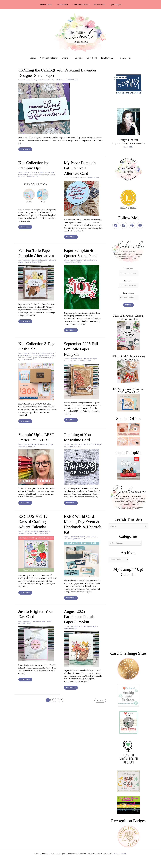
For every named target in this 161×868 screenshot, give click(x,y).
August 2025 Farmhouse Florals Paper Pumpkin (80, 620)
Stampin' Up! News (39, 448)
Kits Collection (40, 178)
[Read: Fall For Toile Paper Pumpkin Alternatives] (37, 286)
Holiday (32, 178)
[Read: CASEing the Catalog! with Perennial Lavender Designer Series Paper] (45, 112)
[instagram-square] (124, 229)
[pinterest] (132, 229)
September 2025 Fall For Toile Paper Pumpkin (82, 352)
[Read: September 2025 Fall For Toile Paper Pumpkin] (83, 385)
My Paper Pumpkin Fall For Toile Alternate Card (81, 171)
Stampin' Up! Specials (34, 363)
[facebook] (116, 229)
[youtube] (141, 229)
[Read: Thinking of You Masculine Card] (83, 471)
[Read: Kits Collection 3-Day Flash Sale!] (37, 385)
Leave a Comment (25, 83)
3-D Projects (36, 176)
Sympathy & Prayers (61, 83)
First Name (128, 272)
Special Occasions (31, 180)
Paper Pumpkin (24, 266)
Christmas (36, 535)
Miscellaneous (83, 181)
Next (100, 704)
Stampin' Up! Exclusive (26, 537)
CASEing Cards (37, 83)
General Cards (48, 83)
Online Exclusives (31, 361)
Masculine (92, 448)
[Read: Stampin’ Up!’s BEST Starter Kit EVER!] (37, 471)
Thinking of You (70, 450)
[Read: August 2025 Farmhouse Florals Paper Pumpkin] (83, 653)
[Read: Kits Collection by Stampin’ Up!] (37, 196)
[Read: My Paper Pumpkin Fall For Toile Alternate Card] (83, 202)
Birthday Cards (47, 176)
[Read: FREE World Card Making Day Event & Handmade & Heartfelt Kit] (83, 563)
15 (61, 704)
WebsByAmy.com (120, 858)
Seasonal (33, 266)
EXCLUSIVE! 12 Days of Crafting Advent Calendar (34, 525)
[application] (70, 60)
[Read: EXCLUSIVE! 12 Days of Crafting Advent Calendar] (37, 558)
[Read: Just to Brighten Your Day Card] (37, 648)
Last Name (128, 285)
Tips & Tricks (76, 364)
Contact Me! (128, 150)
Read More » (25, 152)
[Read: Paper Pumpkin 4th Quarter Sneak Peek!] (83, 291)
